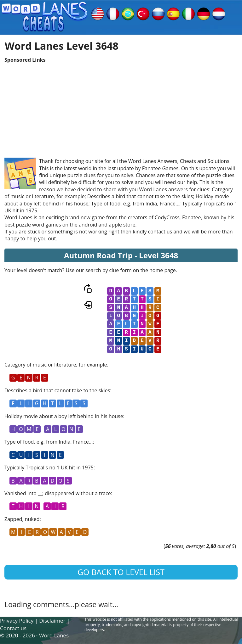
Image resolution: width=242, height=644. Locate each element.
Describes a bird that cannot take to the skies (57, 390)
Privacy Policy (17, 621)
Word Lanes (54, 635)
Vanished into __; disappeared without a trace (58, 493)
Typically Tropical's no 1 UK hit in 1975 (49, 468)
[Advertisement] (121, 107)
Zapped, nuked (22, 519)
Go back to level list (121, 572)
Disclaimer (52, 621)
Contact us (13, 628)
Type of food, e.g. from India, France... (49, 442)
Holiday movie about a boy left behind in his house (64, 416)
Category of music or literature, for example (56, 365)
